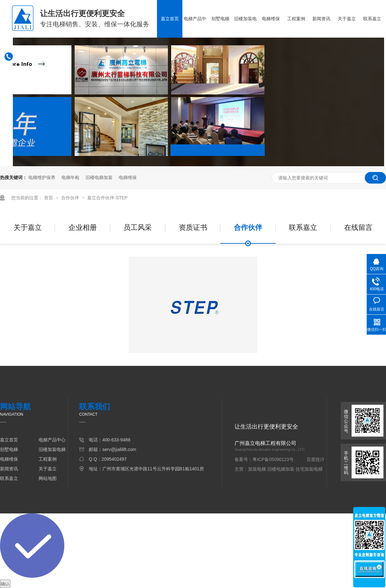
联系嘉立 (372, 19)
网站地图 (48, 478)
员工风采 (138, 227)
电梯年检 (70, 177)
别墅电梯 (220, 19)
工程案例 (296, 19)
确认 (5, 584)
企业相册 (83, 227)
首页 (49, 198)
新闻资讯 (321, 19)
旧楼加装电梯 (245, 37)
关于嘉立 (347, 19)
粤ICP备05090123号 (273, 459)
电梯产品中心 (195, 37)
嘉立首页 (170, 19)
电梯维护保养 (42, 177)
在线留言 (358, 227)
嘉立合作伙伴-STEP (107, 198)
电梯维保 (271, 19)
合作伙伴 (71, 198)
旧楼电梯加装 (99, 177)
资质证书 (193, 227)
